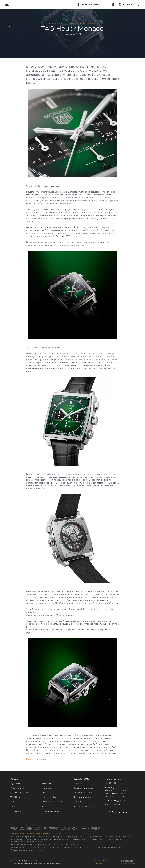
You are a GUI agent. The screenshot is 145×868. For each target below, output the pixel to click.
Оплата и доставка (83, 788)
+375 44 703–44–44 (116, 801)
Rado (45, 806)
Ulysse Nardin (49, 797)
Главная (52, 23)
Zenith (14, 802)
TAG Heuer (16, 797)
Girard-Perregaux (19, 793)
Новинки (47, 788)
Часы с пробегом (51, 811)
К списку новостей (36, 759)
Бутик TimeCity (81, 779)
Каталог (15, 779)
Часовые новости (67, 23)
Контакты (78, 802)
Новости (78, 783)
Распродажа (17, 788)
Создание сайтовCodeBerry (100, 862)
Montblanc (16, 811)
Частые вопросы (82, 806)
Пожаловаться (117, 812)
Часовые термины (83, 797)
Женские (47, 783)
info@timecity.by (113, 804)
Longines (46, 802)
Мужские (15, 783)
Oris (12, 806)
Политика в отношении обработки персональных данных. (37, 834)
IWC (44, 793)
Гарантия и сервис (83, 793)
